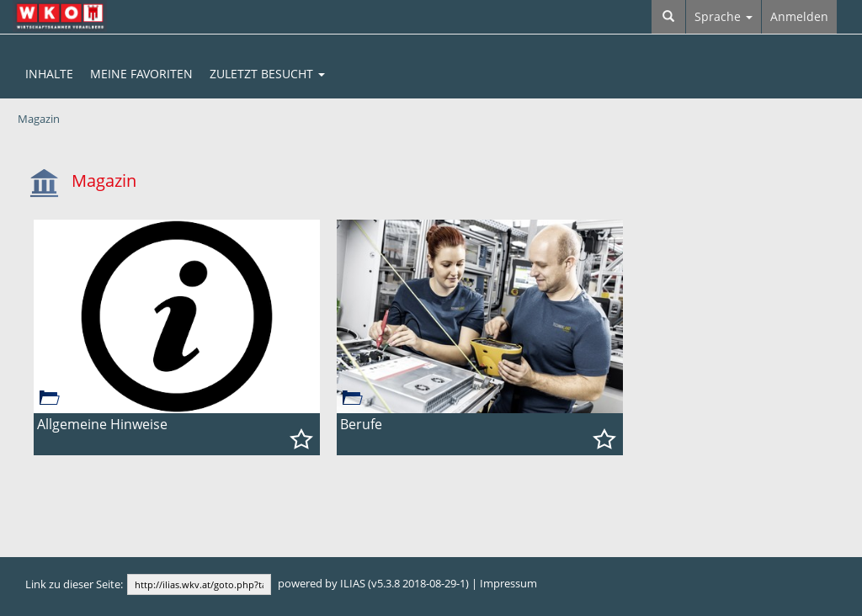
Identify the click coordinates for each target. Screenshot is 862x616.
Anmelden (799, 16)
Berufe (361, 424)
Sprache (724, 16)
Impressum (508, 584)
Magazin (39, 119)
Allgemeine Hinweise (102, 424)
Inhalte (49, 74)
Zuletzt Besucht (267, 74)
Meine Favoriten (141, 74)
